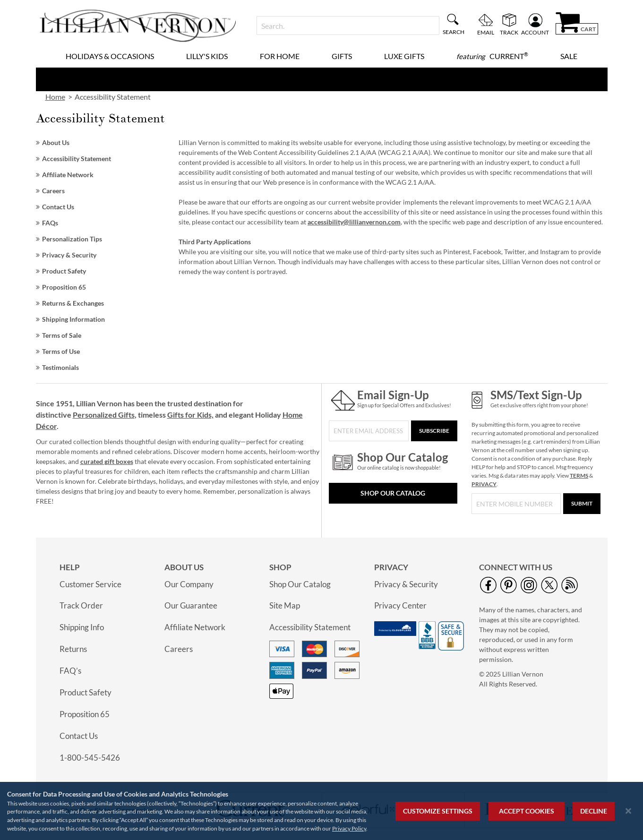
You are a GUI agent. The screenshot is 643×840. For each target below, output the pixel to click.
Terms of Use (61, 351)
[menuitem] (492, 56)
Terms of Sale (62, 335)
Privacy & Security (69, 255)
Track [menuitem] (509, 32)
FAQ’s (70, 671)
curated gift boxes (107, 461)
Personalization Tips (72, 239)
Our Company (189, 584)
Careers (53, 191)
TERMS (579, 476)
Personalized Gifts (104, 415)
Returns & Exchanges (73, 303)
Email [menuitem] (486, 32)
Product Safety (64, 271)
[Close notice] (628, 811)
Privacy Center (400, 605)
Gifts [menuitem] (342, 56)
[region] (321, 811)
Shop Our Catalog (393, 493)
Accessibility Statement (77, 159)
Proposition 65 (64, 287)
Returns (73, 649)
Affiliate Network (68, 175)
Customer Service (90, 584)
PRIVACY (484, 484)
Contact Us (58, 207)
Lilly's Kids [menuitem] (207, 56)
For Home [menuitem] (280, 56)
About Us (56, 142)
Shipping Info (82, 627)
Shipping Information (73, 319)
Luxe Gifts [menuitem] (404, 56)
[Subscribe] (434, 431)
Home (55, 97)
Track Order (81, 605)
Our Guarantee (191, 605)
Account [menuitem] (535, 32)
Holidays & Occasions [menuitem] (110, 56)
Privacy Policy (349, 828)
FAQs (50, 223)
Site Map (285, 605)
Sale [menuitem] (569, 56)
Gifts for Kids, (190, 415)
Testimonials (60, 367)
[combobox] (348, 26)
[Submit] (582, 504)
